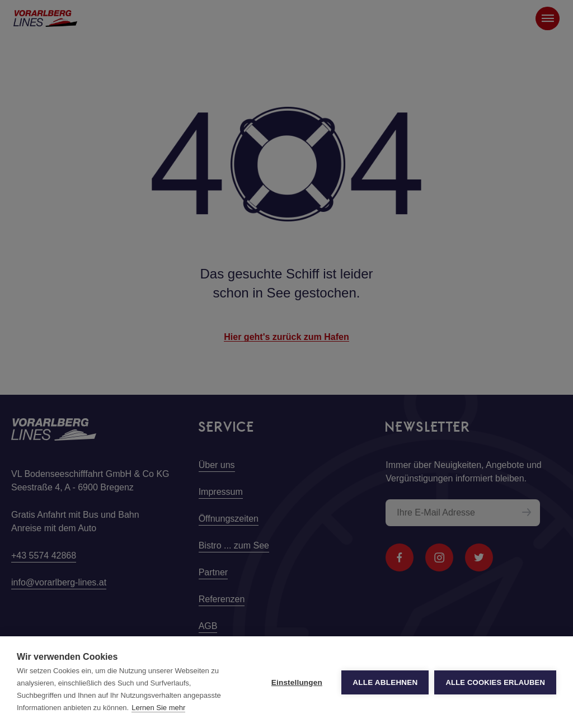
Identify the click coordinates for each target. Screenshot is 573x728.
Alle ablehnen (385, 682)
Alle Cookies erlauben (495, 682)
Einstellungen (297, 682)
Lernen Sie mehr (158, 708)
